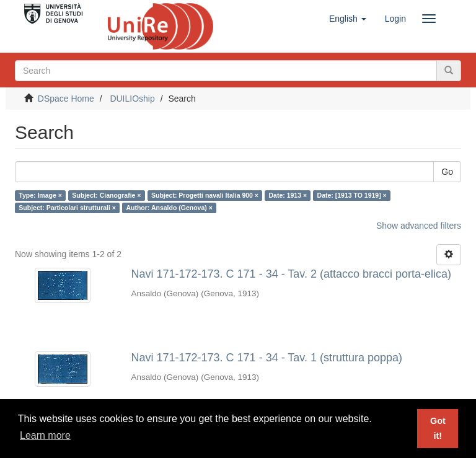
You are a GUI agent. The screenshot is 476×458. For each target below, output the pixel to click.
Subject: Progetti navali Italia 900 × (205, 195)
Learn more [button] (45, 435)
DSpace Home (66, 99)
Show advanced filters (419, 226)
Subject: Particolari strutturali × (67, 208)
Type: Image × (40, 195)
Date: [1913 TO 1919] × (352, 195)
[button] (348, 19)
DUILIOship (132, 99)
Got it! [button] (438, 428)
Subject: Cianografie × (106, 195)
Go (447, 172)
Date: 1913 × (288, 195)
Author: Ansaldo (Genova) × (169, 208)
